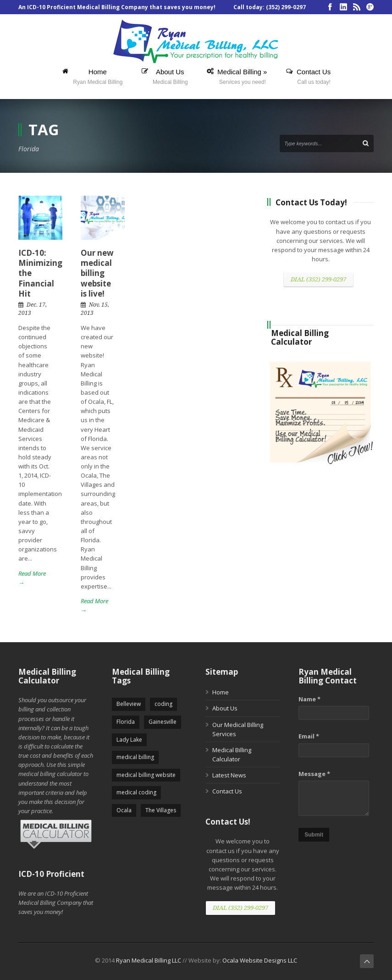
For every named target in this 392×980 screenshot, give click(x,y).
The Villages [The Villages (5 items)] (161, 810)
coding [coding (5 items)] (163, 704)
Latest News (229, 775)
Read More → (32, 578)
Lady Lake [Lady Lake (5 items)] (129, 740)
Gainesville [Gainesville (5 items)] (163, 722)
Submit (314, 835)
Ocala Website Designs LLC (260, 960)
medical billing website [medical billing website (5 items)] (146, 775)
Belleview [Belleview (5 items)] (129, 704)
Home (221, 692)
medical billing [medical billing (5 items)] (135, 757)
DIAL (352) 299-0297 (318, 279)
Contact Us (227, 791)
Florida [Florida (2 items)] (126, 722)
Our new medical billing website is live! (97, 273)
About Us (225, 708)
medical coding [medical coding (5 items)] (136, 792)
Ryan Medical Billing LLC (149, 960)
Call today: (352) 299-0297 (270, 7)
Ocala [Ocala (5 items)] (124, 810)
